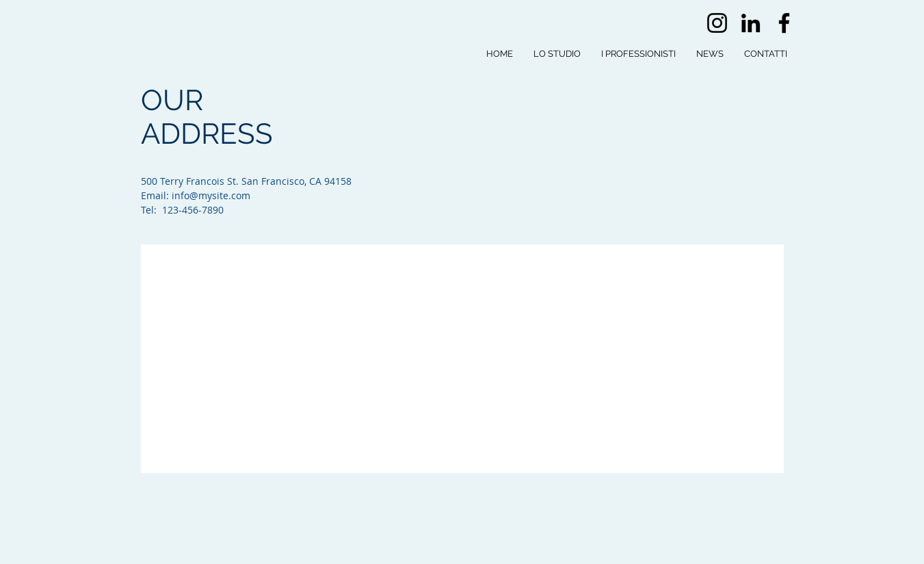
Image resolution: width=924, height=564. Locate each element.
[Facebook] (784, 23)
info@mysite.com (211, 195)
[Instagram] (717, 23)
